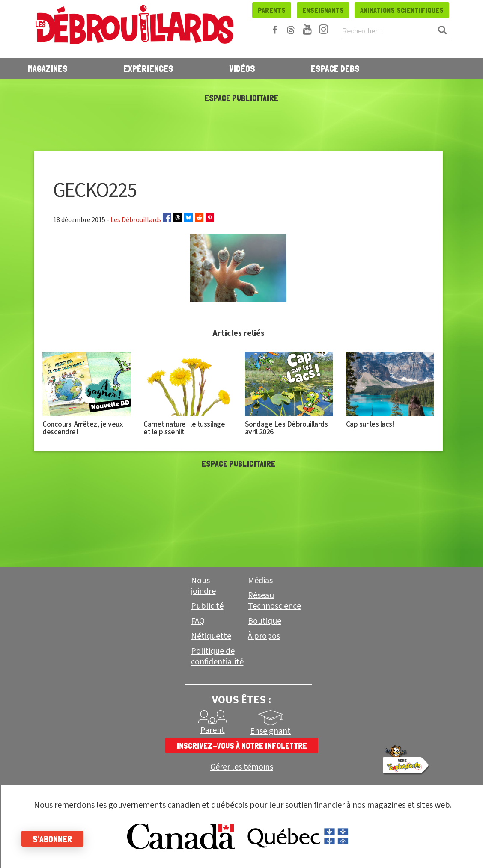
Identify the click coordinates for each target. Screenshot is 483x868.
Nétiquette (211, 636)
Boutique (265, 621)
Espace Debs (335, 68)
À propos (264, 636)
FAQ (198, 621)
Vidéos (242, 68)
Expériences (148, 68)
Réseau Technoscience (274, 601)
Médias (260, 581)
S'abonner (52, 839)
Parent (213, 730)
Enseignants (323, 10)
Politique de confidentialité (217, 656)
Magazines (48, 68)
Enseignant (270, 731)
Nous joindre (203, 586)
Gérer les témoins (242, 767)
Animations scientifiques (402, 10)
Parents (272, 10)
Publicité (207, 606)
